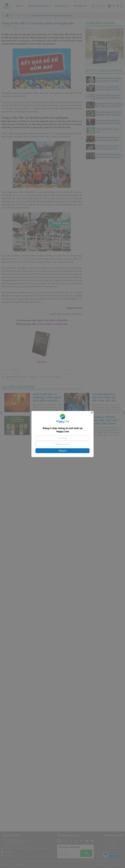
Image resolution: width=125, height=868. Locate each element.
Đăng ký (63, 451)
